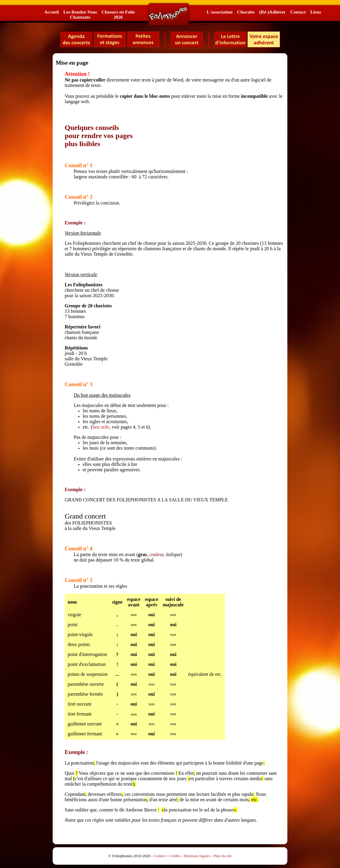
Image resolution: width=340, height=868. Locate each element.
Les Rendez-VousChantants (80, 14)
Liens (316, 12)
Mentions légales (197, 856)
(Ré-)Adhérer (272, 12)
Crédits (175, 856)
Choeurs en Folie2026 (118, 14)
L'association (220, 12)
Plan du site (223, 856)
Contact (298, 12)
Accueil (51, 12)
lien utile (101, 427)
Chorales (246, 12)
